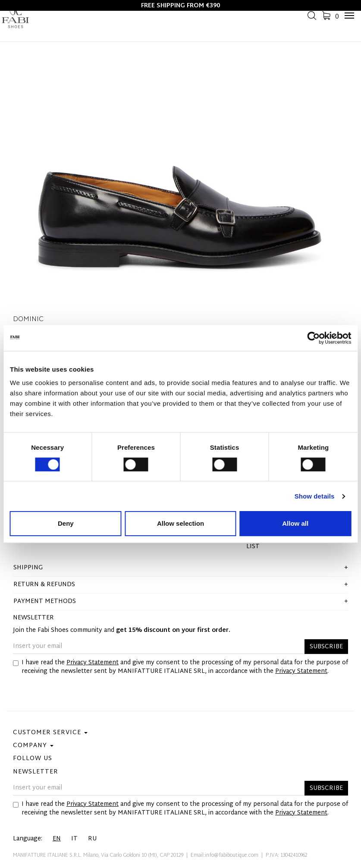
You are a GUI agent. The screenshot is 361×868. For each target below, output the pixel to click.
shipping (28, 568)
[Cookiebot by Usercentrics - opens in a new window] (313, 338)
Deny (66, 523)
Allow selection (180, 523)
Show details (315, 496)
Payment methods (45, 601)
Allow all (295, 523)
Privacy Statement (93, 663)
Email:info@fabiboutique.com (224, 855)
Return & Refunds (44, 585)
